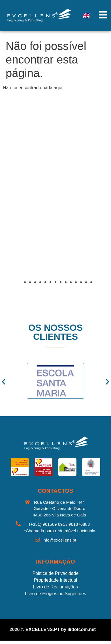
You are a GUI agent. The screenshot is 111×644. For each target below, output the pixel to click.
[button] (21, 208)
